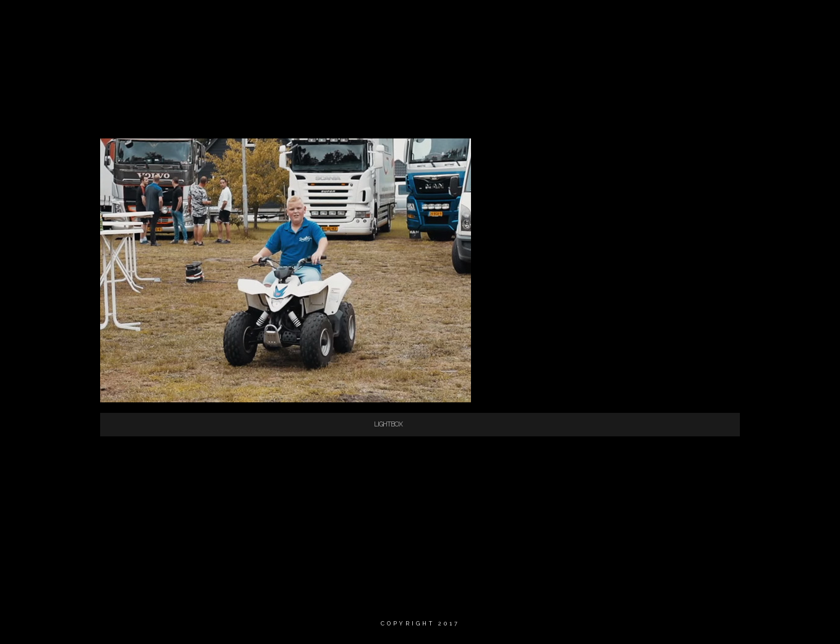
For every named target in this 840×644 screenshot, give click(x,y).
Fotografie (602, 21)
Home (430, 21)
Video (543, 21)
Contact (737, 21)
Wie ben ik (486, 21)
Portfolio (672, 21)
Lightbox (388, 424)
